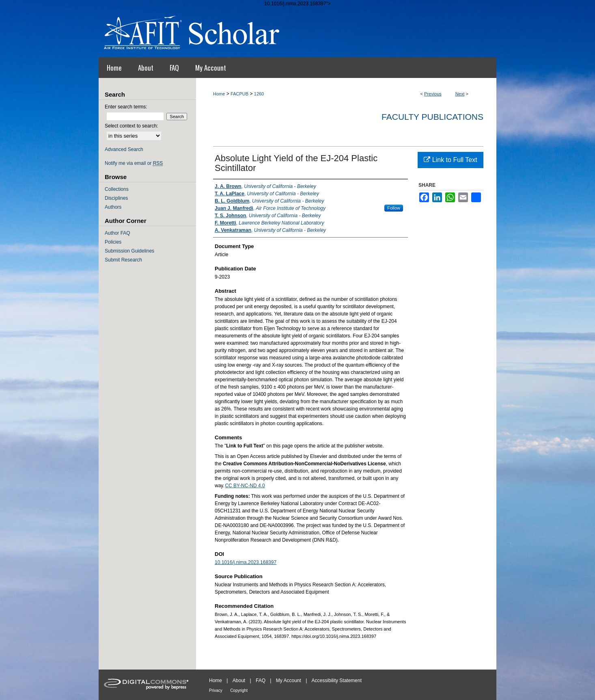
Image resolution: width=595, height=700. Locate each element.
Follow (394, 208)
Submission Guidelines (129, 251)
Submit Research (123, 260)
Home (219, 94)
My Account (289, 681)
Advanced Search (124, 149)
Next (460, 94)
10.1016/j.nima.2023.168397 (246, 562)
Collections (117, 189)
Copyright (239, 690)
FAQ (261, 681)
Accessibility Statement (337, 681)
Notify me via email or (134, 163)
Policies (113, 242)
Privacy (216, 690)
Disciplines (116, 198)
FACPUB (239, 94)
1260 (259, 94)
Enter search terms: (126, 107)
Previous (433, 94)
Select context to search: (131, 126)
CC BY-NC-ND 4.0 (245, 486)
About (239, 681)
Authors (113, 207)
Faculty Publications (432, 117)
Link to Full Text (450, 160)
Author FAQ (117, 233)
